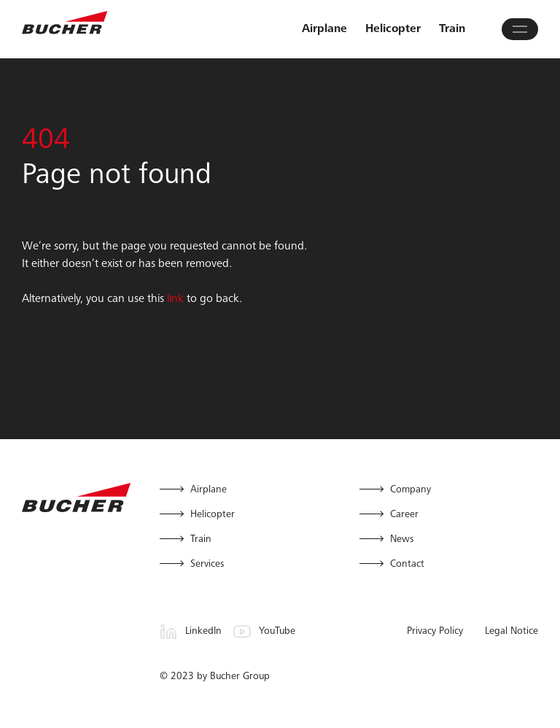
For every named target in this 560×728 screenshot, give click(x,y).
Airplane (324, 29)
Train (452, 29)
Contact (407, 565)
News (402, 540)
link (175, 299)
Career (404, 515)
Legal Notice (512, 632)
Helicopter (393, 29)
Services (207, 565)
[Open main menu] (520, 29)
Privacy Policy (435, 632)
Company (411, 490)
